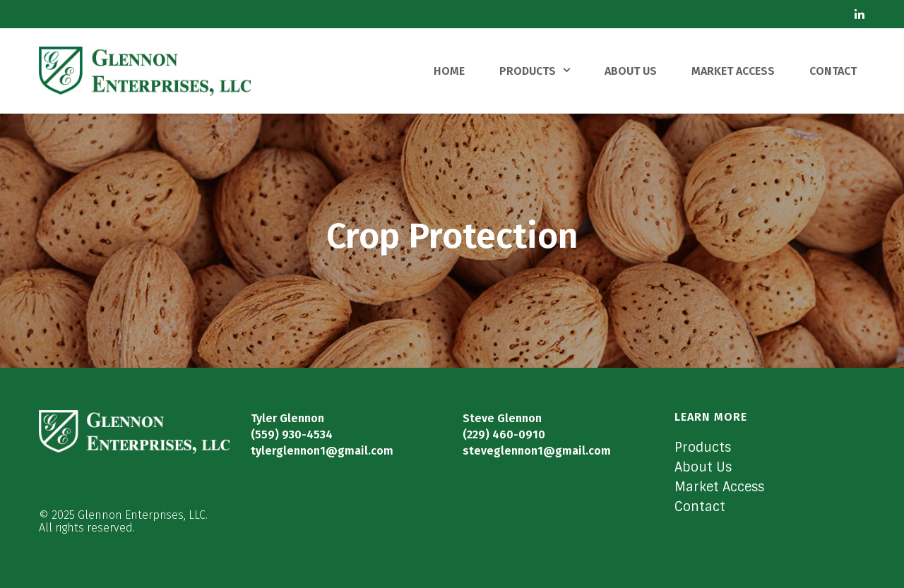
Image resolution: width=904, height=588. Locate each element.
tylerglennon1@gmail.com (322, 451)
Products (703, 448)
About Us (703, 467)
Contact (700, 507)
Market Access (719, 487)
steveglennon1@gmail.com (537, 451)
